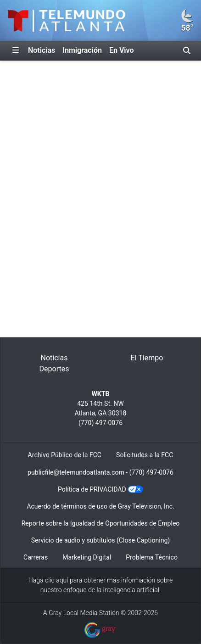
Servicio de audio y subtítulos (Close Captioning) (100, 540)
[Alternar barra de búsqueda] (187, 50)
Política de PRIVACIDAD (92, 489)
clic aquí (57, 580)
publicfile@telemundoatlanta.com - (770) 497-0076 (100, 472)
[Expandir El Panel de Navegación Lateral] (16, 50)
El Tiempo (147, 358)
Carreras (36, 557)
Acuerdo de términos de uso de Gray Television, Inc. (100, 506)
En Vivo (122, 50)
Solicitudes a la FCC (145, 455)
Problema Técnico (152, 557)
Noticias (42, 50)
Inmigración (82, 50)
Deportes (54, 369)
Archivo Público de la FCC (65, 455)
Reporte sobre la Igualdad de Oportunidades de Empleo (101, 523)
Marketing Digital (87, 557)
